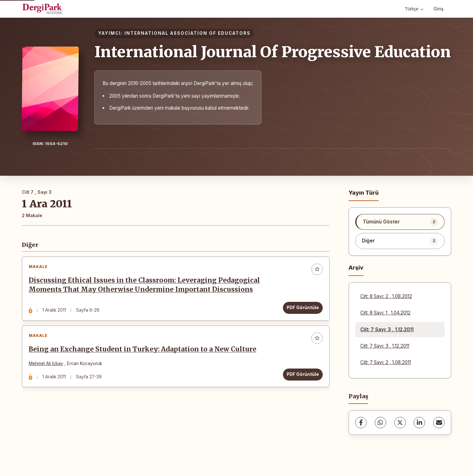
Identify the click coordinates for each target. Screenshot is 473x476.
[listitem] (400, 222)
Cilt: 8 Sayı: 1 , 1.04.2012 (385, 313)
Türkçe (414, 9)
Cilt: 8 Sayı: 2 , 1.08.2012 (386, 296)
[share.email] (439, 423)
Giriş (439, 9)
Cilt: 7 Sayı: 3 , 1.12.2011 (387, 330)
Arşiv (356, 268)
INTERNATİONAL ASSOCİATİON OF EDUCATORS (187, 33)
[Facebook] (361, 423)
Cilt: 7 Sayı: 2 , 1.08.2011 (386, 362)
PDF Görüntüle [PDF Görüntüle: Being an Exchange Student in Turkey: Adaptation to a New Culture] (302, 378)
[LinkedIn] (419, 423)
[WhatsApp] (380, 423)
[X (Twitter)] (400, 423)
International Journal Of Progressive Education (273, 52)
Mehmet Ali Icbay (47, 367)
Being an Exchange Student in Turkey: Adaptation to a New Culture (144, 353)
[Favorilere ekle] (316, 271)
